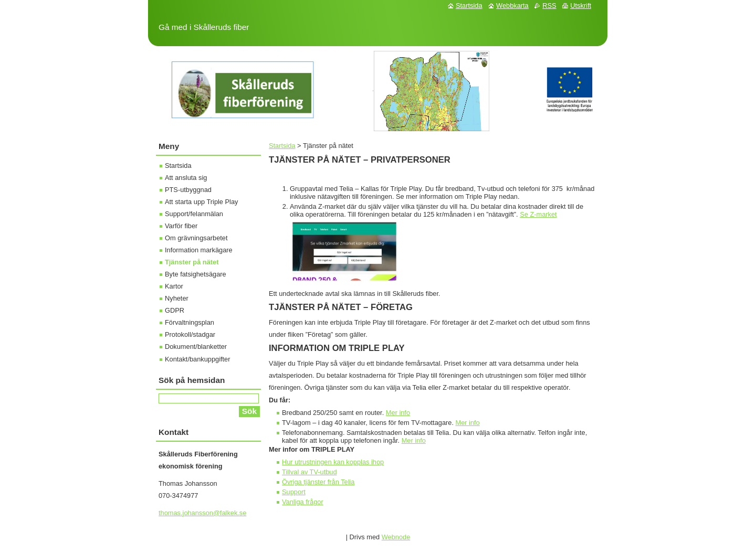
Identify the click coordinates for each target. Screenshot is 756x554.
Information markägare (199, 250)
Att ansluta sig (186, 178)
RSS (549, 6)
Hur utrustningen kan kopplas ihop (333, 462)
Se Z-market (538, 214)
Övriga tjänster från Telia (318, 482)
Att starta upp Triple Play (201, 202)
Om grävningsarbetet (196, 238)
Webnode (396, 537)
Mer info (398, 413)
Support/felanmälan (194, 214)
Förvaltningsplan (190, 322)
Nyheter (177, 298)
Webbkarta (512, 6)
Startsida (282, 146)
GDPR (175, 310)
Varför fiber (181, 226)
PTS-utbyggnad (188, 190)
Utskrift (581, 6)
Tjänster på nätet (192, 262)
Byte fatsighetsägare (196, 274)
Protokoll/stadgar (190, 334)
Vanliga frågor (303, 502)
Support (294, 492)
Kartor (174, 286)
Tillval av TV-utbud (309, 472)
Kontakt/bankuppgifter (198, 359)
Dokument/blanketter (196, 347)
